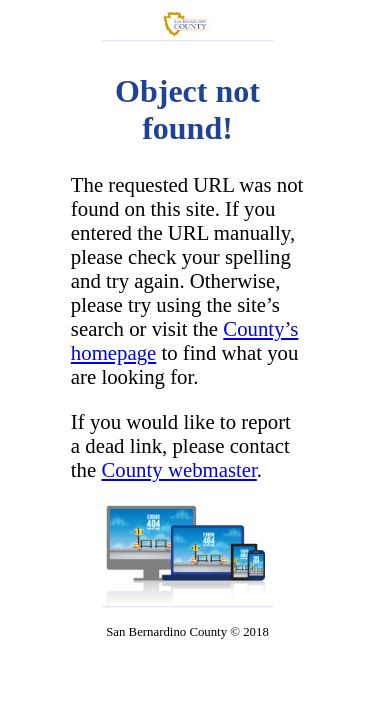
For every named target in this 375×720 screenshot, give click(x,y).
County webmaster (178, 469)
